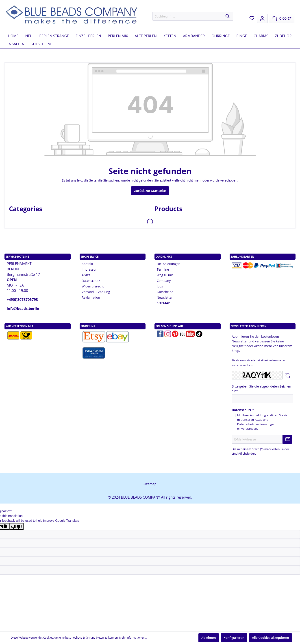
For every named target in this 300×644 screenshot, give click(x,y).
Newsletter (165, 297)
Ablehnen (209, 638)
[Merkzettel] (252, 18)
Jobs (160, 286)
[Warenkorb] (282, 19)
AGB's (86, 275)
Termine (163, 269)
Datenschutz (91, 281)
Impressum (90, 269)
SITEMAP (163, 303)
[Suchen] (228, 16)
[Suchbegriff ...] (188, 16)
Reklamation (91, 297)
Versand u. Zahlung (96, 292)
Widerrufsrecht (93, 286)
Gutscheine (165, 292)
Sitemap (150, 484)
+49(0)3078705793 (22, 300)
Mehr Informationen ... (133, 638)
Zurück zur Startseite (150, 191)
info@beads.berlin (23, 309)
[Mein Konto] (262, 18)
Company (164, 281)
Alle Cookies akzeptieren (271, 638)
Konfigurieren (234, 638)
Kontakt (88, 264)
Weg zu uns (165, 275)
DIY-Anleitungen (168, 264)
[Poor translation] (16, 526)
